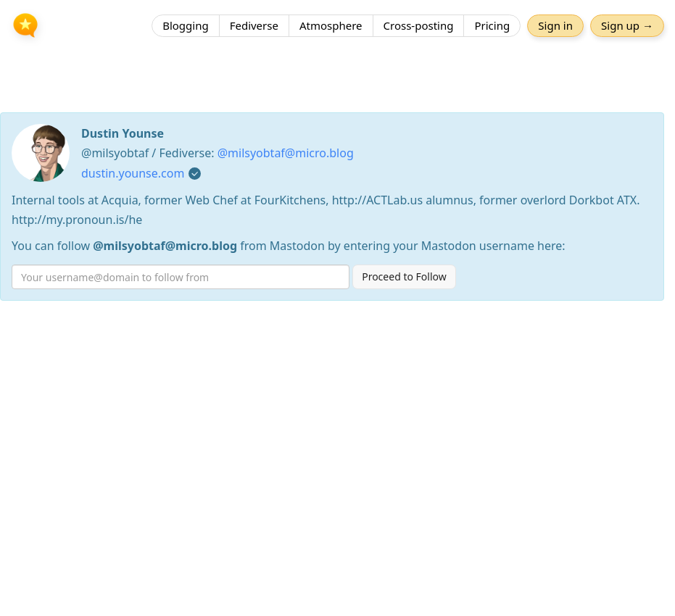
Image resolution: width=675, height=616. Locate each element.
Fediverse (254, 25)
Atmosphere (331, 25)
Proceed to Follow (404, 276)
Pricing (492, 25)
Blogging (186, 25)
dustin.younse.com (133, 173)
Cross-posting (419, 25)
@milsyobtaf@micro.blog (286, 153)
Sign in (555, 25)
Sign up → (627, 25)
